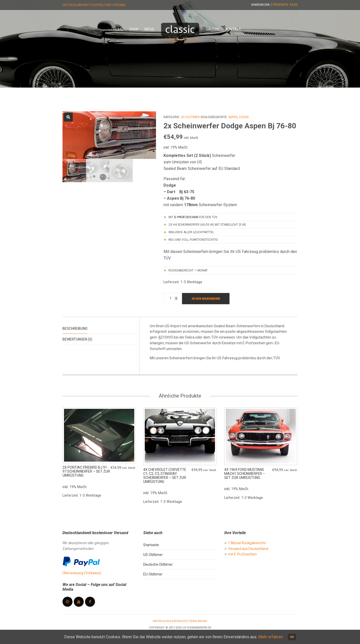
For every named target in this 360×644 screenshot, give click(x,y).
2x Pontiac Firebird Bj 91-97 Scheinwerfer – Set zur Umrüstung (86, 472)
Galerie (213, 29)
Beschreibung (75, 329)
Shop (134, 29)
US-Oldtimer (153, 555)
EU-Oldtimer (153, 574)
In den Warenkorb (206, 299)
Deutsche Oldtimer (158, 565)
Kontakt (233, 29)
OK (292, 637)
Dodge (244, 117)
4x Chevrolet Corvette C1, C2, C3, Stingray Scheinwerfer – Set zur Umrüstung (165, 476)
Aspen (233, 117)
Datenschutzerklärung (189, 621)
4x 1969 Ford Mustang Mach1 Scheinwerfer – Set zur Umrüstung (245, 474)
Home (118, 29)
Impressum (161, 621)
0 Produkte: (284, 5)
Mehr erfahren (270, 637)
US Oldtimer (190, 117)
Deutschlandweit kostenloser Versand (94, 5)
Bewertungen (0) (77, 339)
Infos (149, 29)
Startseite (151, 545)
